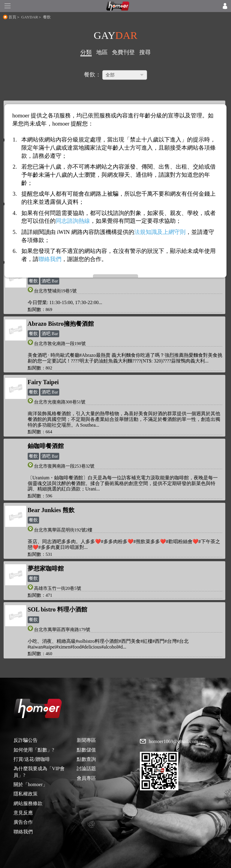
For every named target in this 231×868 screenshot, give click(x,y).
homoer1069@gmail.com (174, 742)
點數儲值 (86, 750)
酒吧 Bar (50, 281)
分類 (86, 52)
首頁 (12, 17)
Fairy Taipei (43, 382)
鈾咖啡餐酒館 (46, 446)
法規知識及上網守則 (160, 232)
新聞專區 (86, 740)
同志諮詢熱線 (73, 221)
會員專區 (86, 778)
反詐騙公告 (26, 740)
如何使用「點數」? (34, 750)
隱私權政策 (26, 794)
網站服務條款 (28, 803)
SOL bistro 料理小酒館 (58, 609)
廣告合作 (23, 822)
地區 (102, 52)
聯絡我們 (23, 832)
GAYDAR (30, 17)
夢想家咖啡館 (46, 568)
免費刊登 (123, 52)
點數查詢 (86, 759)
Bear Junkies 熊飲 (51, 510)
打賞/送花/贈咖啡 (32, 759)
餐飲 (33, 281)
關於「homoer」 (31, 784)
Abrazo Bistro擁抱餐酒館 (61, 324)
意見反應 (23, 813)
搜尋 (145, 52)
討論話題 (86, 768)
